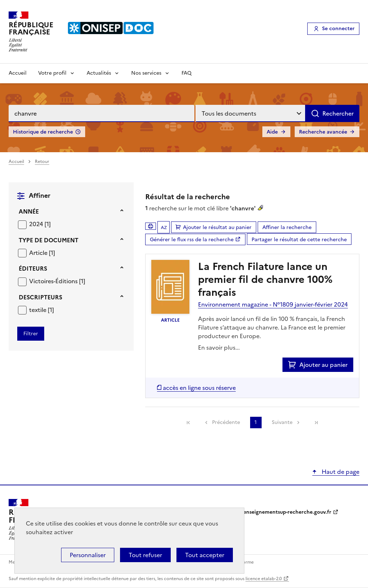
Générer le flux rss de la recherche (192, 240)
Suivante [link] (282, 422)
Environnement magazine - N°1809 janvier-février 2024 (273, 304)
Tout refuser (145, 555)
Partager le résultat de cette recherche (299, 240)
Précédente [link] (226, 422)
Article (39, 253)
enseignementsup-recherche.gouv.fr (287, 512)
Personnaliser (88, 555)
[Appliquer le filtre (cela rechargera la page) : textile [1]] (42, 310)
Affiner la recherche (287, 227)
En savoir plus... (219, 347)
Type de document (49, 240)
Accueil (18, 73)
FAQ (187, 73)
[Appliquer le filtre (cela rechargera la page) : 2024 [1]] (40, 224)
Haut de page (340, 472)
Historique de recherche (43, 132)
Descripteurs (40, 297)
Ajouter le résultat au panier (217, 227)
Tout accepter (205, 555)
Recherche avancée (323, 132)
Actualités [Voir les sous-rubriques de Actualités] (99, 73)
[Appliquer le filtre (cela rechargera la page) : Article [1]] (42, 253)
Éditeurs (33, 269)
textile (38, 310)
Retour (42, 162)
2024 (37, 224)
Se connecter (338, 29)
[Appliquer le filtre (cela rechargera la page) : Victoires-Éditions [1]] (57, 281)
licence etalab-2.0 (264, 579)
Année (29, 211)
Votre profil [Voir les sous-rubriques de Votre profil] (52, 73)
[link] (188, 423)
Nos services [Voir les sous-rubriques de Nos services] (146, 73)
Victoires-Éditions (54, 281)
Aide (272, 132)
